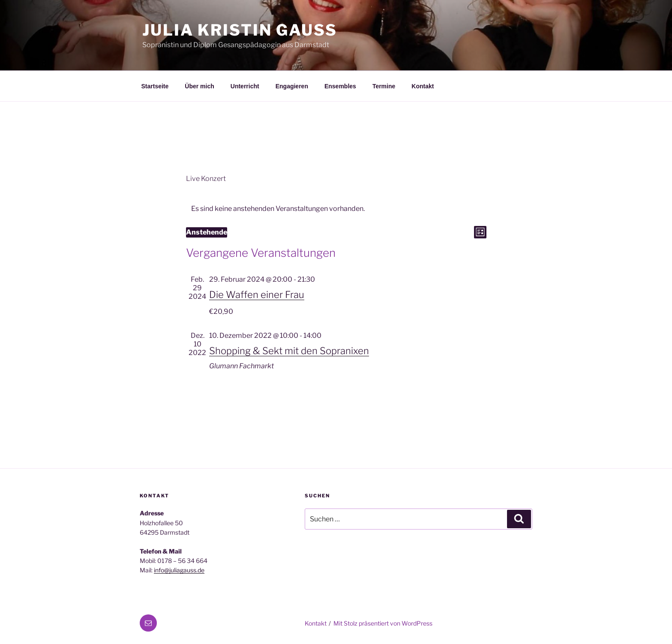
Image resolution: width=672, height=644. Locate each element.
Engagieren (292, 86)
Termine (384, 86)
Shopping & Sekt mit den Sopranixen (289, 351)
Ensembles (340, 86)
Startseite (155, 86)
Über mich (199, 86)
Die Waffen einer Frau (257, 295)
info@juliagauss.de (179, 570)
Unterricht (245, 86)
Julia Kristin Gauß (240, 30)
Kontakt (423, 86)
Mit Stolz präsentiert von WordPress (383, 623)
